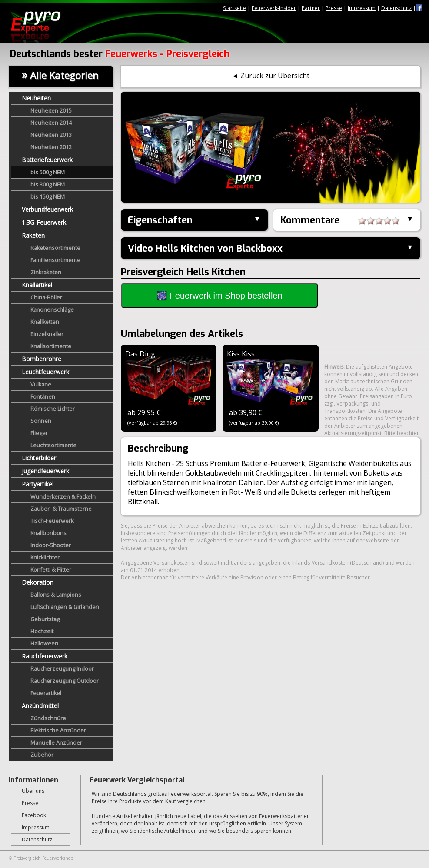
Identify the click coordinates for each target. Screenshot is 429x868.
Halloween (44, 644)
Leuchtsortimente (53, 445)
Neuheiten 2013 (51, 135)
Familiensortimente (55, 260)
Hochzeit (42, 631)
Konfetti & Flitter (51, 570)
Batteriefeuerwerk (47, 160)
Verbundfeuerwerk (47, 209)
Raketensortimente (55, 248)
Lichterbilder (39, 458)
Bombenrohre (42, 359)
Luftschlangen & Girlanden (65, 607)
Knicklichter (45, 557)
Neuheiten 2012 (51, 147)
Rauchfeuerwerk (45, 656)
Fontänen (43, 397)
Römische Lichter (53, 409)
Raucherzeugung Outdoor (65, 681)
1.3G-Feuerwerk (44, 222)
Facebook (34, 815)
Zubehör (42, 755)
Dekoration (38, 582)
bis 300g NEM (48, 185)
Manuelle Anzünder (56, 743)
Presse (334, 8)
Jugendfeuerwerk (45, 471)
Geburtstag (45, 619)
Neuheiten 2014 (51, 123)
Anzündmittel (40, 706)
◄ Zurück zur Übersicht (271, 76)
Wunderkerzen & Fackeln (63, 497)
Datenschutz (396, 8)
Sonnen (41, 421)
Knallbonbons (48, 533)
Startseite (234, 8)
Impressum (362, 8)
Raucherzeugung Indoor (62, 669)
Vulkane (41, 384)
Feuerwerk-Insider (274, 8)
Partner (311, 8)
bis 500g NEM (48, 172)
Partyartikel (38, 484)
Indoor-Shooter (51, 545)
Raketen (33, 235)
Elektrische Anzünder (58, 730)
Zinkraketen (46, 272)
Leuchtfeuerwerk (45, 372)
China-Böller (46, 298)
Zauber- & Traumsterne (61, 509)
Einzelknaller (47, 334)
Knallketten (45, 322)
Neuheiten (36, 98)
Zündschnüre (48, 718)
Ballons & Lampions (56, 595)
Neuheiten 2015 (51, 111)
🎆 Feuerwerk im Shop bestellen (219, 296)
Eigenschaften (160, 220)
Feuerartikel (46, 693)
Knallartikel (37, 285)
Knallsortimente (51, 346)
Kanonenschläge (52, 310)
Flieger (39, 433)
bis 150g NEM (48, 197)
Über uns (33, 791)
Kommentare (340, 221)
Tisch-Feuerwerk (52, 521)
